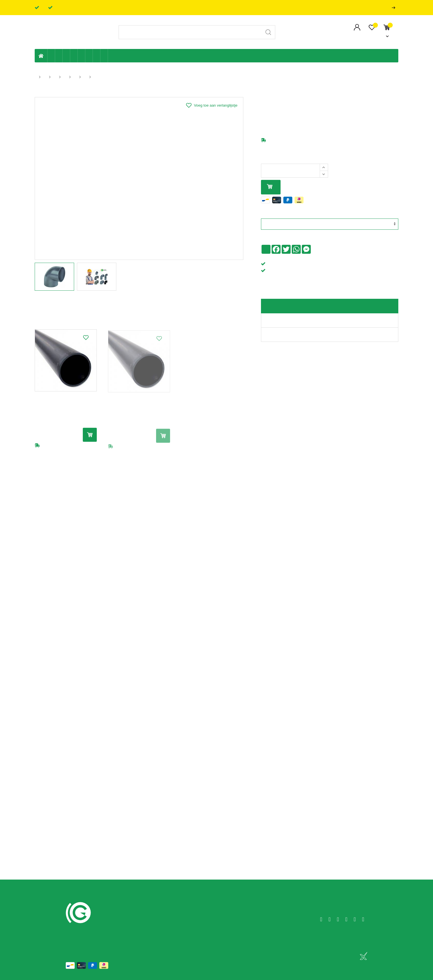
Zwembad (104, 56)
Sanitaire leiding (74, 56)
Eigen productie (51, 56)
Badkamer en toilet (112, 56)
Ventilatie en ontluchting (82, 56)
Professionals (395, 8)
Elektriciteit (89, 56)
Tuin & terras (66, 56)
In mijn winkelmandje (270, 187)
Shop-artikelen (97, 56)
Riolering (59, 56)
